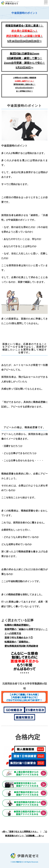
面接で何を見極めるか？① (19, 638)
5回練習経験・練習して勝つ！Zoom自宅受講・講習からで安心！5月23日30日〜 (24, 63)
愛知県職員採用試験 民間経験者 (21, 646)
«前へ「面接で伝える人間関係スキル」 (20, 832)
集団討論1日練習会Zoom (25, 54)
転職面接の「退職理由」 (18, 642)
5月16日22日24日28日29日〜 (24, 41)
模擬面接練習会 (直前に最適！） (24, 31)
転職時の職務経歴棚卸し (18, 625)
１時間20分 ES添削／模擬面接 (24, 78)
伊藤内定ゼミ (20, 862)
